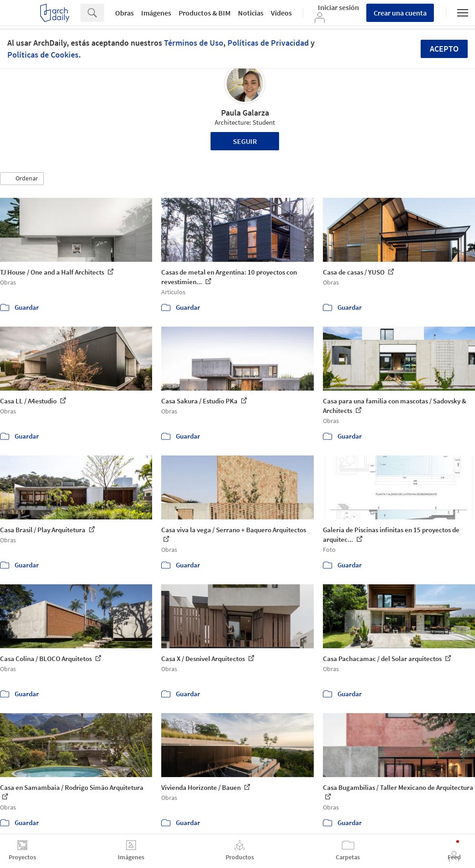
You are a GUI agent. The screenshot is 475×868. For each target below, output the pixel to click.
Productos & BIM (205, 13)
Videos (281, 13)
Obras (124, 13)
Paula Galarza (245, 113)
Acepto (444, 49)
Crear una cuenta (400, 13)
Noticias (251, 13)
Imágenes (156, 13)
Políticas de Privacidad (268, 43)
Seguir (245, 141)
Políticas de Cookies (43, 55)
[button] (22, 179)
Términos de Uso (194, 43)
